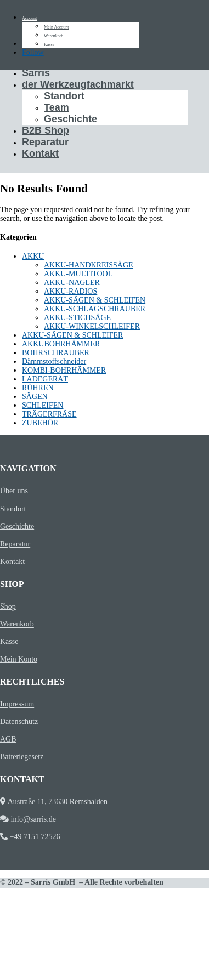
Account (29, 18)
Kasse (49, 45)
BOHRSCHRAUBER (56, 353)
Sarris (36, 73)
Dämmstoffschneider (54, 361)
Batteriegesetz (22, 757)
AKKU (33, 256)
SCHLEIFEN (43, 405)
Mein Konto (19, 659)
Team (57, 107)
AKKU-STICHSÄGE (77, 318)
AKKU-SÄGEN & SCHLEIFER (72, 335)
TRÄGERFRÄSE (49, 414)
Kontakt (40, 153)
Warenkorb (53, 36)
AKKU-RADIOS (70, 291)
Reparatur (45, 142)
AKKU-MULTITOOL (78, 274)
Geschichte (70, 119)
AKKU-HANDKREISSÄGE (89, 265)
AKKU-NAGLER (72, 283)
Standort (64, 96)
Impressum (17, 704)
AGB (8, 739)
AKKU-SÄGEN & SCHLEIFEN (95, 300)
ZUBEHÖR (40, 423)
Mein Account (57, 27)
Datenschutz (19, 722)
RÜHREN (38, 388)
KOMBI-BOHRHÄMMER (64, 370)
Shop (8, 606)
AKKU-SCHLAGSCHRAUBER (95, 309)
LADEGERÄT (45, 379)
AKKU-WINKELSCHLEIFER (92, 326)
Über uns (14, 491)
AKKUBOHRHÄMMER (61, 344)
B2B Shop (46, 130)
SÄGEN (35, 397)
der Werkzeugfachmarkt (78, 84)
